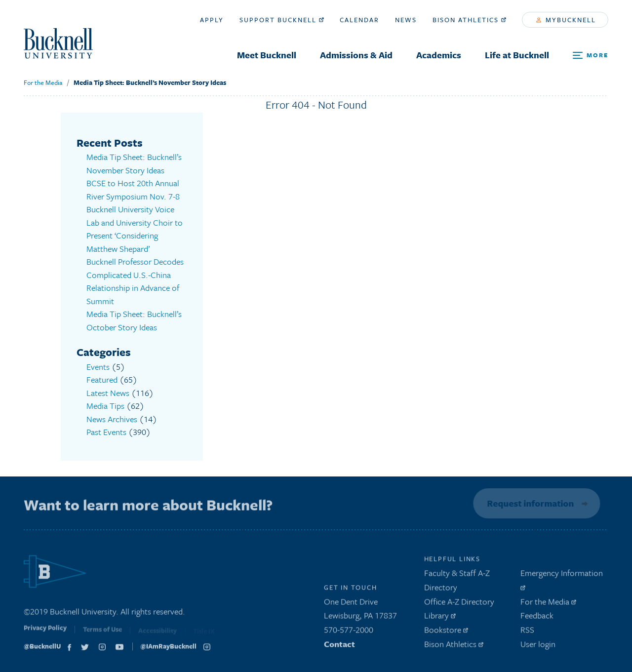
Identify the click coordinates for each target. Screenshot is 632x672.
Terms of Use (102, 633)
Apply (212, 20)
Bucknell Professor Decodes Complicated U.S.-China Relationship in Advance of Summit (135, 281)
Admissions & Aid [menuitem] (356, 55)
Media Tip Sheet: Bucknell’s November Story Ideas (150, 82)
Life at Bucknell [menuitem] (517, 55)
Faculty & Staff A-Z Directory (457, 582)
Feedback (537, 618)
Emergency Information (562, 581)
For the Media (43, 82)
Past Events (106, 432)
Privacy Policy (45, 632)
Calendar (359, 20)
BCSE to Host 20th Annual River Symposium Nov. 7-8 (133, 190)
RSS (527, 632)
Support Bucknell (282, 20)
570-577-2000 (349, 632)
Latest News (108, 393)
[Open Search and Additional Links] (591, 56)
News (406, 20)
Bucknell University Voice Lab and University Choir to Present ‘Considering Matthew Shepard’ (135, 229)
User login (538, 646)
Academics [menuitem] (439, 55)
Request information (529, 503)
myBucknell (566, 20)
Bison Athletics (469, 20)
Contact (339, 646)
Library (440, 618)
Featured (102, 379)
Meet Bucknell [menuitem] (267, 55)
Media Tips (105, 406)
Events (98, 367)
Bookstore (446, 632)
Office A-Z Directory (459, 604)
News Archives (112, 419)
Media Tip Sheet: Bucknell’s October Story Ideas (134, 320)
